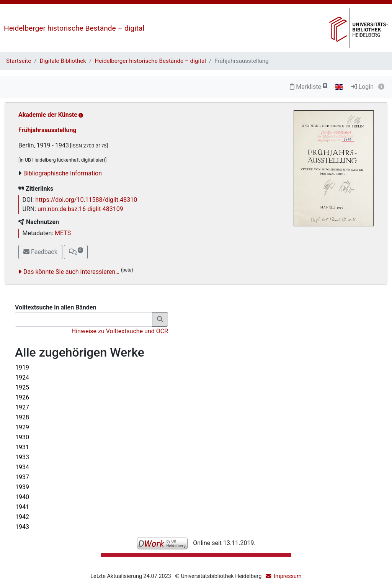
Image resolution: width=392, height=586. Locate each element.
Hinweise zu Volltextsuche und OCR (120, 331)
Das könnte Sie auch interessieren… (71, 272)
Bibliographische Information (63, 173)
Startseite (19, 61)
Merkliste (309, 87)
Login (362, 87)
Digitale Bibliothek (63, 61)
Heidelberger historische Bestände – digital (74, 28)
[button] (76, 252)
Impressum (287, 576)
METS (63, 233)
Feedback (40, 252)
